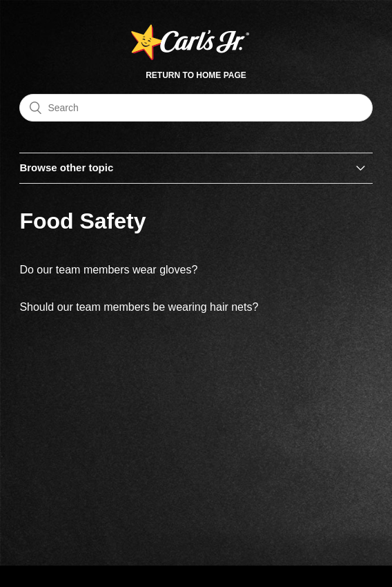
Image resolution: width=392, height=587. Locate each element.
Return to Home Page (196, 75)
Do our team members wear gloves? (108, 270)
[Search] (196, 108)
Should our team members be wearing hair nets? (139, 307)
